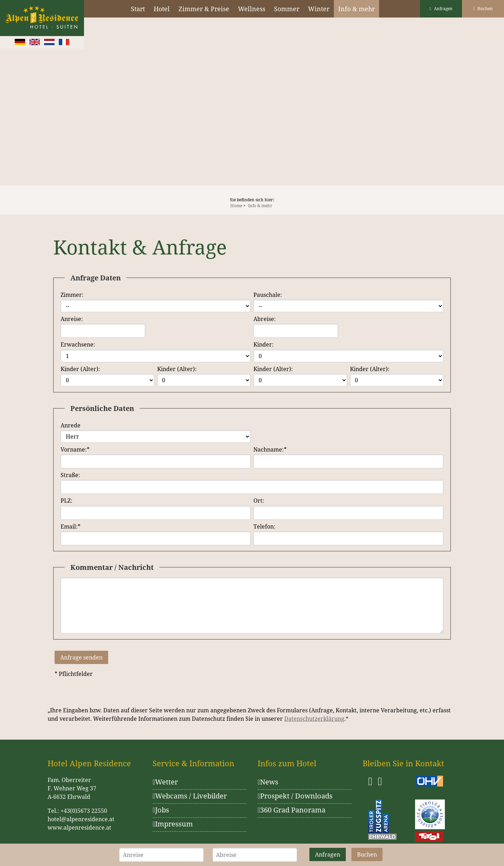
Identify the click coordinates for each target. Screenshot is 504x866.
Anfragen (441, 9)
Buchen (483, 9)
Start (138, 9)
